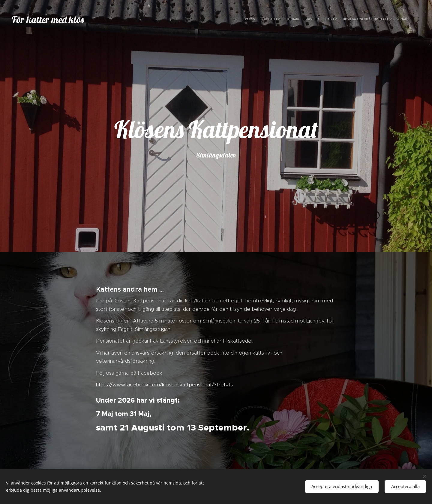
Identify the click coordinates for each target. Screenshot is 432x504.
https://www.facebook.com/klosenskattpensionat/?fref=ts (164, 385)
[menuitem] (379, 19)
